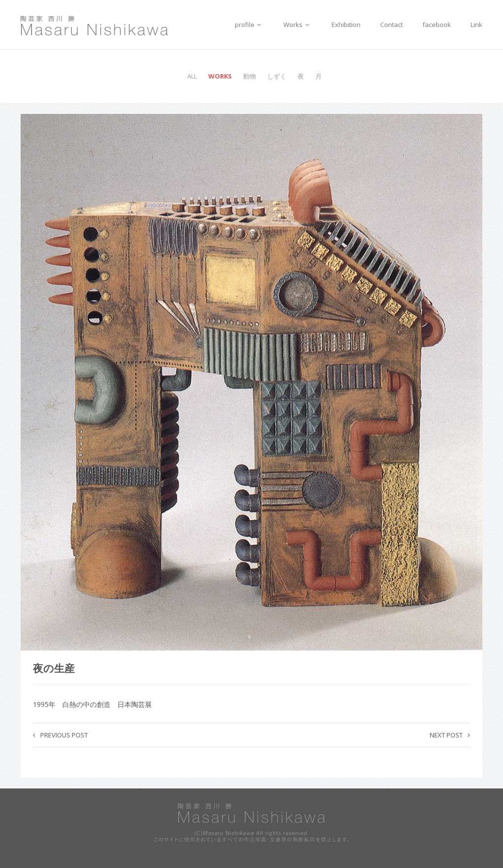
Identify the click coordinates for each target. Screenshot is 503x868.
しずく (277, 76)
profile (249, 25)
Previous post (60, 735)
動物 (250, 76)
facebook (437, 25)
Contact (391, 25)
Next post (450, 735)
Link (476, 25)
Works (298, 25)
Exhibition (346, 25)
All (192, 76)
